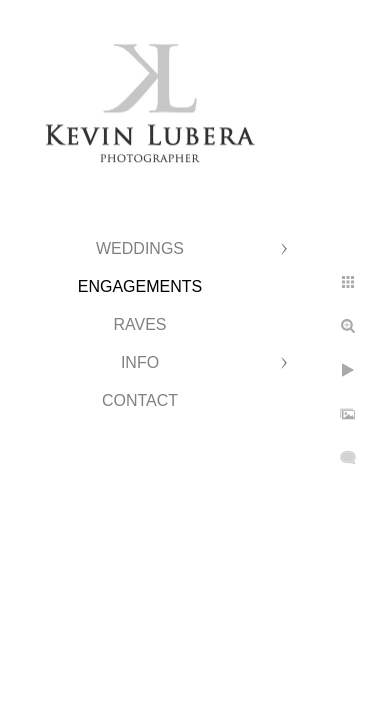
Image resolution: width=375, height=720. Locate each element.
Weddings (140, 248)
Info (140, 362)
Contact (140, 400)
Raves (139, 324)
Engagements (140, 286)
